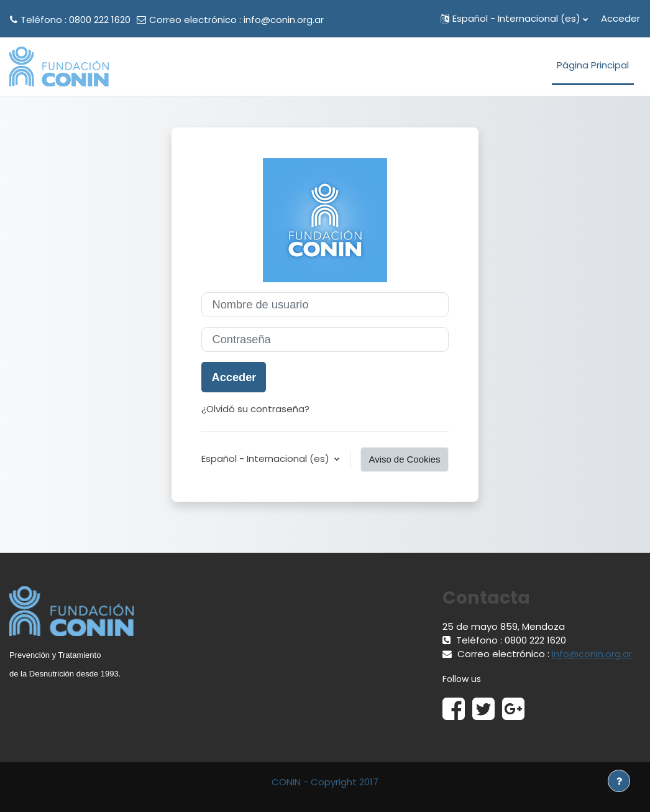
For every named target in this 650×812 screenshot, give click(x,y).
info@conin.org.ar (284, 20)
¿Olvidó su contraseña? (255, 409)
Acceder (620, 18)
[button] (514, 19)
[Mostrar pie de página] (619, 781)
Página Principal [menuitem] (593, 65)
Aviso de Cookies (404, 459)
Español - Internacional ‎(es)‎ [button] (267, 459)
